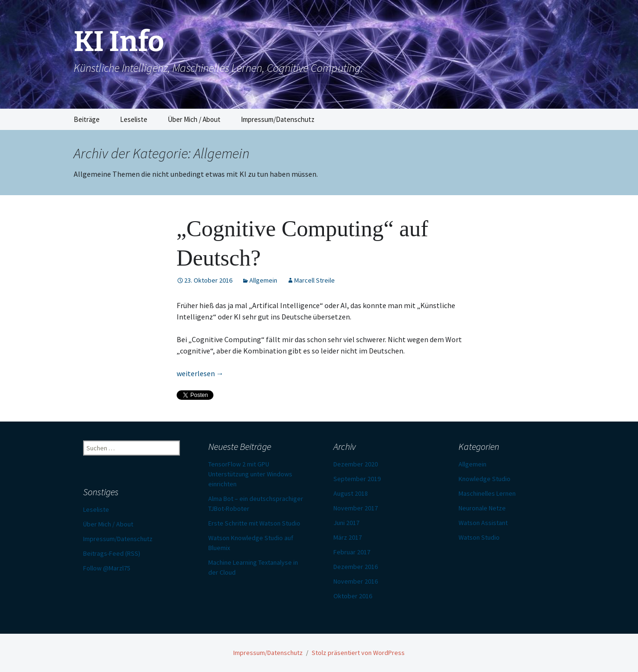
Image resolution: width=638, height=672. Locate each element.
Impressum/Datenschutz (278, 119)
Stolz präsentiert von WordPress (358, 653)
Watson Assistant (483, 523)
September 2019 (357, 479)
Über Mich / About (194, 119)
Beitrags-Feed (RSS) (112, 553)
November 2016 (356, 581)
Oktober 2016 (353, 596)
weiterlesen (200, 373)
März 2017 (348, 537)
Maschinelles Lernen (487, 493)
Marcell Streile (315, 280)
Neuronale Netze (482, 508)
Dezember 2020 (356, 464)
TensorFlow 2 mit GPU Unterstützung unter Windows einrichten (250, 474)
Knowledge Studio (485, 479)
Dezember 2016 (356, 567)
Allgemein (263, 280)
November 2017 (356, 508)
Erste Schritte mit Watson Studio (254, 523)
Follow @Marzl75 (107, 568)
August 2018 (351, 493)
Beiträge (87, 119)
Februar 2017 (352, 552)
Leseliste (134, 119)
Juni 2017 (346, 523)
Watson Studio (479, 537)
